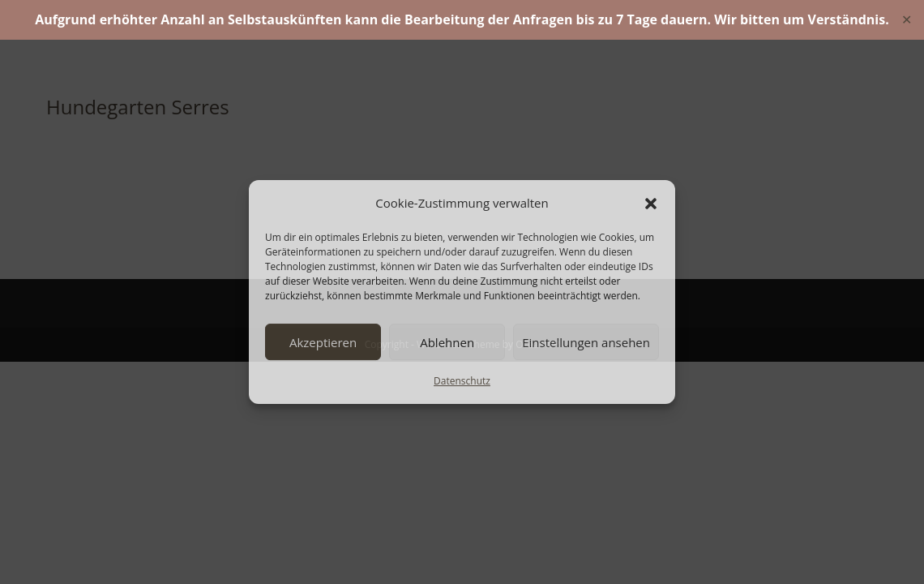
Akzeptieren (323, 342)
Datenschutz (462, 381)
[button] (651, 204)
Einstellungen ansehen (586, 342)
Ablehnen (447, 342)
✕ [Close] (907, 19)
